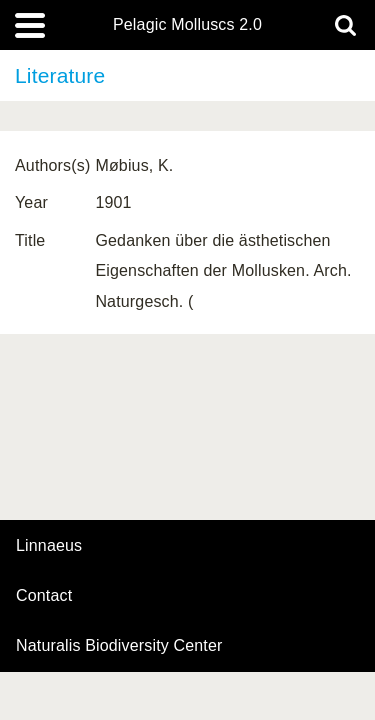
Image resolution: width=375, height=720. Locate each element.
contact (44, 595)
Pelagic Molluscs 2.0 (187, 25)
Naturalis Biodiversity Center (119, 646)
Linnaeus (49, 546)
